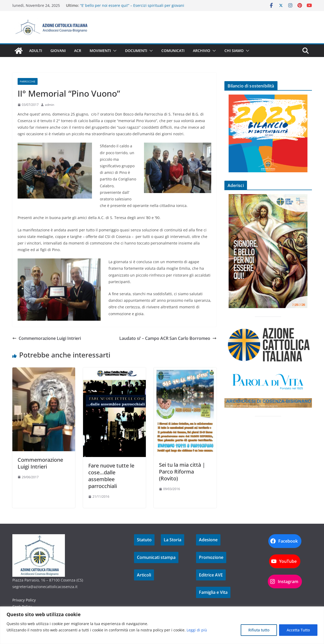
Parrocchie (28, 81)
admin (50, 105)
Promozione (211, 557)
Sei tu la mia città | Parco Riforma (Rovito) (182, 472)
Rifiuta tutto (259, 630)
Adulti (36, 51)
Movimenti (100, 51)
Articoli (144, 575)
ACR (78, 51)
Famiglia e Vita (213, 592)
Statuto (144, 540)
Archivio (202, 51)
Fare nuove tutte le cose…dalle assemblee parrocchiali (111, 476)
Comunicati (173, 51)
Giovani (58, 51)
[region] (162, 625)
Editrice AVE (211, 575)
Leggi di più (197, 630)
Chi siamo (234, 51)
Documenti (136, 51)
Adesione (208, 540)
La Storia (173, 540)
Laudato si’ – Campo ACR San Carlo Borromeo (168, 338)
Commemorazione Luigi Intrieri (47, 338)
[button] (114, 51)
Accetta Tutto (298, 630)
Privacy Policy (24, 600)
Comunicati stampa (156, 557)
